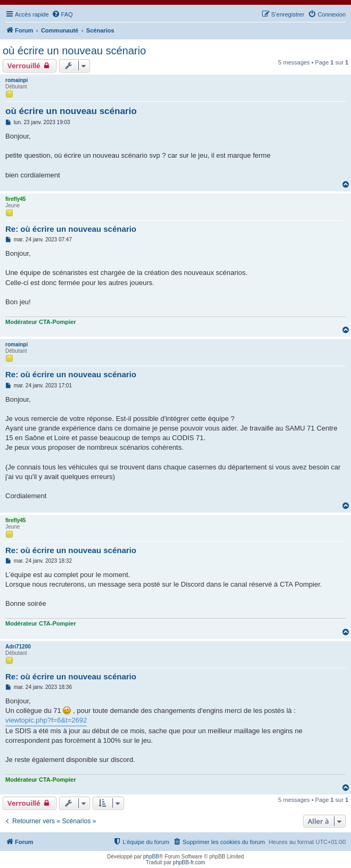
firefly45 (15, 199)
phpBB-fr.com (189, 862)
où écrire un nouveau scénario (74, 51)
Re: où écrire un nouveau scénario (71, 229)
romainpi (17, 80)
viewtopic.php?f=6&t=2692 (46, 720)
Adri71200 (18, 647)
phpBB (151, 857)
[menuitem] (62, 14)
